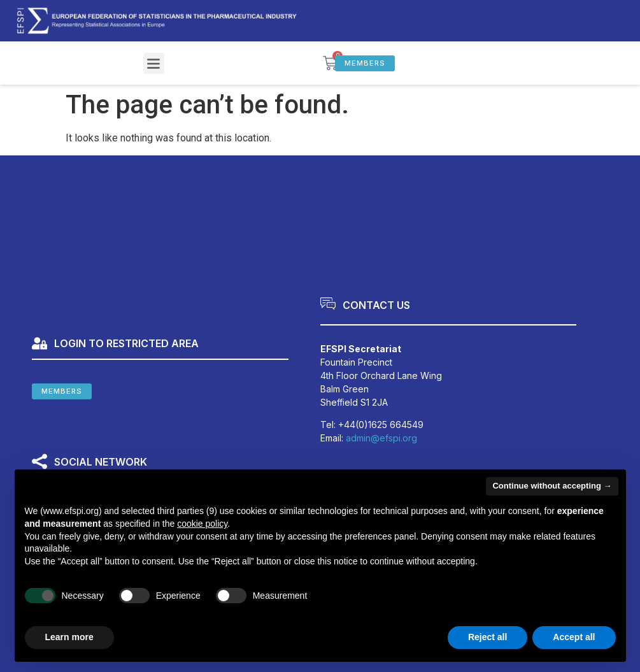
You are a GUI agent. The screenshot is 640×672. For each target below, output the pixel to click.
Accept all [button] (574, 637)
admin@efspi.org (381, 438)
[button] (154, 63)
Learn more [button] (69, 637)
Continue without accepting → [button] (552, 486)
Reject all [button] (487, 637)
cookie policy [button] (202, 524)
